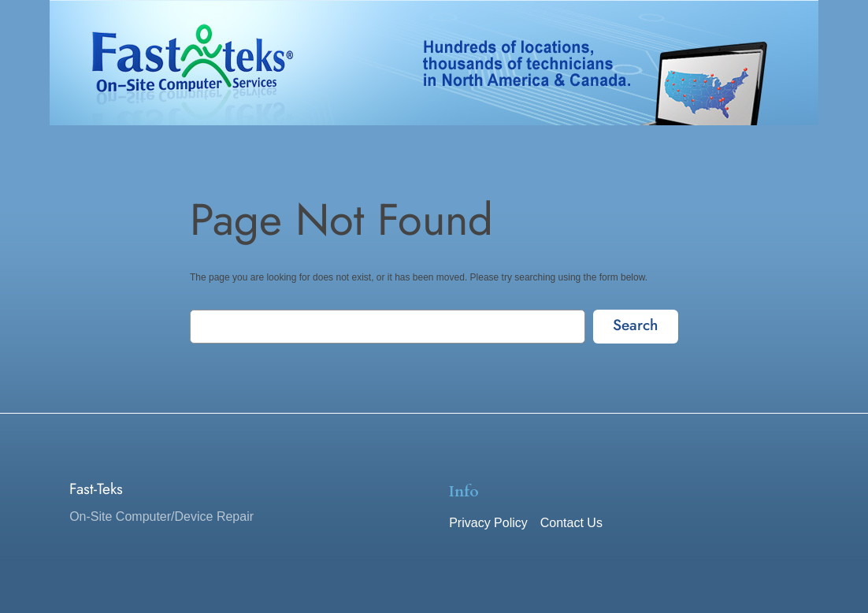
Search (635, 325)
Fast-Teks (96, 489)
